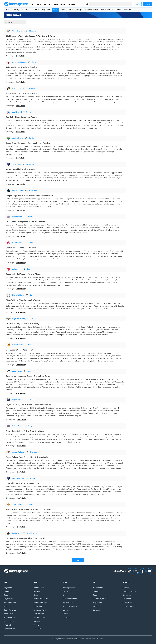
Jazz (29, 371)
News (55, 10)
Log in (138, 4)
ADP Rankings (39, 614)
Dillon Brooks (18, 345)
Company (126, 588)
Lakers (31, 504)
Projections (46, 10)
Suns (30, 345)
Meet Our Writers (129, 591)
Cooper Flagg (18, 191)
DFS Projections (107, 10)
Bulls (34, 62)
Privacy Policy (127, 603)
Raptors (33, 243)
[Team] (15, 22)
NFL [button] (33, 4)
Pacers (32, 88)
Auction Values (39, 617)
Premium (147, 4)
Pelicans (35, 319)
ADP (5, 606)
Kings (30, 217)
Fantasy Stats (18, 10)
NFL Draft (7, 625)
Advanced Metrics (92, 10)
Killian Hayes (17, 426)
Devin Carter (17, 217)
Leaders (29, 10)
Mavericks (33, 191)
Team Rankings (10, 610)
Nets (32, 295)
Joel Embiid (17, 112)
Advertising (127, 599)
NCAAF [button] (63, 4)
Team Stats (8, 614)
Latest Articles (9, 629)
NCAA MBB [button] (73, 4)
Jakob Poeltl (17, 269)
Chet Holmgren (18, 31)
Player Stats (9, 588)
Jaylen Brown (18, 138)
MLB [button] (39, 4)
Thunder (33, 31)
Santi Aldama (18, 478)
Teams (118, 10)
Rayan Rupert (18, 400)
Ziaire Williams (18, 295)
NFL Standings (9, 617)
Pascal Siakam (18, 88)
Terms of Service (129, 606)
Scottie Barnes (18, 243)
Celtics (32, 138)
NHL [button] (50, 4)
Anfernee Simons (19, 62)
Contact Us (127, 595)
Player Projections (70, 599)
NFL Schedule (9, 621)
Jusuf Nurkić (17, 371)
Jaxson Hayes (18, 504)
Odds (37, 10)
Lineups (79, 10)
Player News (9, 599)
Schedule (127, 10)
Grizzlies (30, 164)
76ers (29, 112)
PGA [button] (56, 4)
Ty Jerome (16, 164)
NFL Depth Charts (11, 603)
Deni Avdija (17, 533)
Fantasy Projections (41, 599)
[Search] (111, 4)
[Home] (16, 4)
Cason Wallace (18, 452)
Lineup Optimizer (67, 10)
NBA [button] (45, 4)
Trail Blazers (32, 533)
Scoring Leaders (69, 588)
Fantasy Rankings (40, 603)
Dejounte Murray (19, 319)
